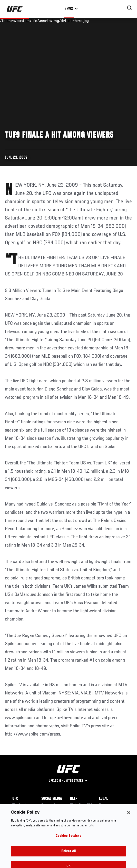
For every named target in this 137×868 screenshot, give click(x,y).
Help (74, 799)
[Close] (129, 816)
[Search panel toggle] (130, 8)
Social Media (52, 799)
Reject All (68, 855)
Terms (104, 805)
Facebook (49, 805)
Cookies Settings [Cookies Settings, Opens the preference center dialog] (68, 840)
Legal (103, 799)
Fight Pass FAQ (81, 805)
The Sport (19, 805)
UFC (15, 799)
